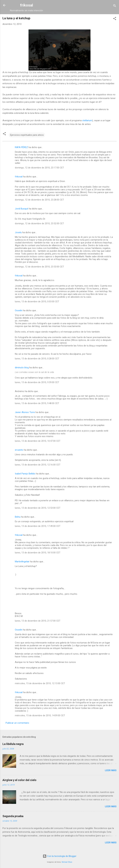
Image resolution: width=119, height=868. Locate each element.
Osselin (19, 310)
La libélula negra (13, 744)
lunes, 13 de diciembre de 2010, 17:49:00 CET (38, 526)
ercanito (19, 450)
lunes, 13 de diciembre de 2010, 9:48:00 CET (37, 403)
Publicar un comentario (17, 723)
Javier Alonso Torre (25, 412)
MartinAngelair (22, 562)
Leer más (111, 770)
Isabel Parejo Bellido (25, 474)
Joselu (18, 232)
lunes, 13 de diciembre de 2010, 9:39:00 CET (37, 382)
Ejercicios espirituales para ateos (27, 135)
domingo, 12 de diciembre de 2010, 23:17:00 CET (39, 168)
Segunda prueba (13, 816)
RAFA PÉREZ (21, 147)
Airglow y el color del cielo (19, 780)
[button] (115, 19)
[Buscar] (115, 6)
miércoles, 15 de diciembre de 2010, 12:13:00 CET (40, 683)
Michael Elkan (67, 862)
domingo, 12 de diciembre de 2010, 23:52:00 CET (39, 223)
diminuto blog (22, 368)
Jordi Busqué (22, 209)
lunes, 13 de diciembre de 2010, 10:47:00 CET (38, 441)
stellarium (87, 120)
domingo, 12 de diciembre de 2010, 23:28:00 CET (39, 200)
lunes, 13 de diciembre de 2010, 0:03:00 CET (37, 302)
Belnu (18, 517)
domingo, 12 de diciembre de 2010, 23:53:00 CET (39, 267)
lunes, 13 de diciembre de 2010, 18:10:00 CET (38, 553)
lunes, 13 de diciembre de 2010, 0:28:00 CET (37, 359)
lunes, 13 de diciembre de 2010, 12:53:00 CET (38, 508)
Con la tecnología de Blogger (60, 856)
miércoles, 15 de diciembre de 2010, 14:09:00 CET (40, 715)
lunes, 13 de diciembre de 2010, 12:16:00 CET (38, 465)
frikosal (26, 5)
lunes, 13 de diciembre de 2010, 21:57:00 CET (38, 621)
